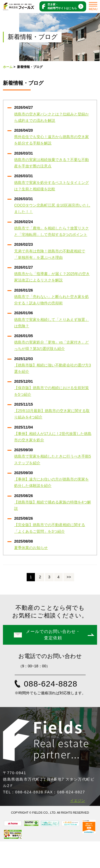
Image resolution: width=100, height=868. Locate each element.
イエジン (78, 801)
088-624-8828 (51, 684)
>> (69, 577)
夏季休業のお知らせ (31, 548)
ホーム (8, 67)
